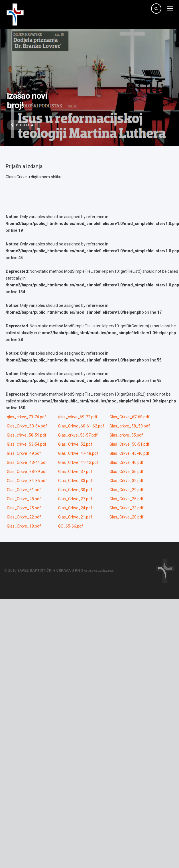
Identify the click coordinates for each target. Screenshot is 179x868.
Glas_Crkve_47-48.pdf (78, 453)
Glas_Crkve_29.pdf (127, 490)
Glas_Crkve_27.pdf (75, 499)
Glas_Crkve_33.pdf (75, 481)
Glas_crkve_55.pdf (126, 435)
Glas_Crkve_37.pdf (75, 472)
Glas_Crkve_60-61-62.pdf (81, 426)
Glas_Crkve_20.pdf (127, 517)
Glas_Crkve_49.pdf (24, 453)
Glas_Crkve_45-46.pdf (130, 453)
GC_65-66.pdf (71, 526)
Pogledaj (24, 125)
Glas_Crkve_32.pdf (127, 481)
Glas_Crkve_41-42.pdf (78, 462)
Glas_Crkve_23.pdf (127, 508)
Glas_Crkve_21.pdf (75, 517)
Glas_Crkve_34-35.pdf (27, 481)
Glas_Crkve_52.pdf (75, 444)
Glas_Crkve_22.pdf (24, 517)
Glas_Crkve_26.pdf (127, 499)
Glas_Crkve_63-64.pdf (27, 426)
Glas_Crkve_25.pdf (24, 508)
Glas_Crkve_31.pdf (24, 490)
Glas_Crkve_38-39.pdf (27, 472)
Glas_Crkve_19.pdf (24, 526)
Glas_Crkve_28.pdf (24, 499)
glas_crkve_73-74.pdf (27, 417)
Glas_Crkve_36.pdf (127, 472)
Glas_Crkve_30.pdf (75, 490)
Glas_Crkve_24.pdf (75, 508)
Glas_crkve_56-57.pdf (78, 435)
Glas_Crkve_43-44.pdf (27, 462)
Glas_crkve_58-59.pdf (27, 435)
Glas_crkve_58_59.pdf (130, 426)
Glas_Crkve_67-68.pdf (130, 417)
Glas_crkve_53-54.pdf (27, 444)
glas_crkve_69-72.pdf (78, 417)
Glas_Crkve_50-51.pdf (130, 444)
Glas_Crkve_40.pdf (127, 462)
